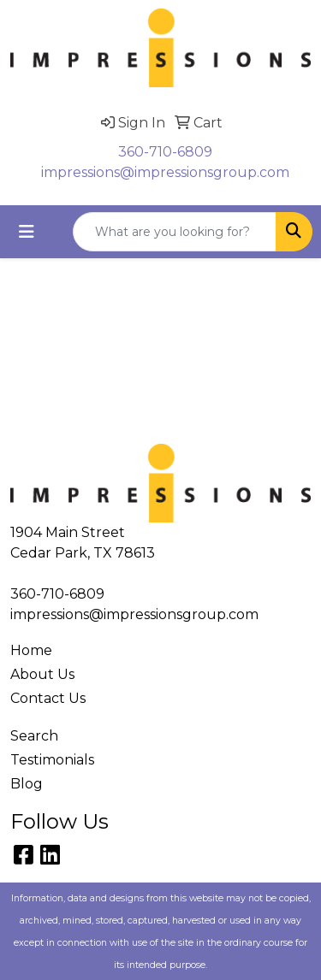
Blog (27, 784)
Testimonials (52, 760)
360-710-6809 (165, 152)
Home (31, 650)
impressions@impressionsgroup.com (165, 172)
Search (34, 736)
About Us (42, 674)
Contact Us (48, 698)
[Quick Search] (175, 232)
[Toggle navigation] (27, 232)
